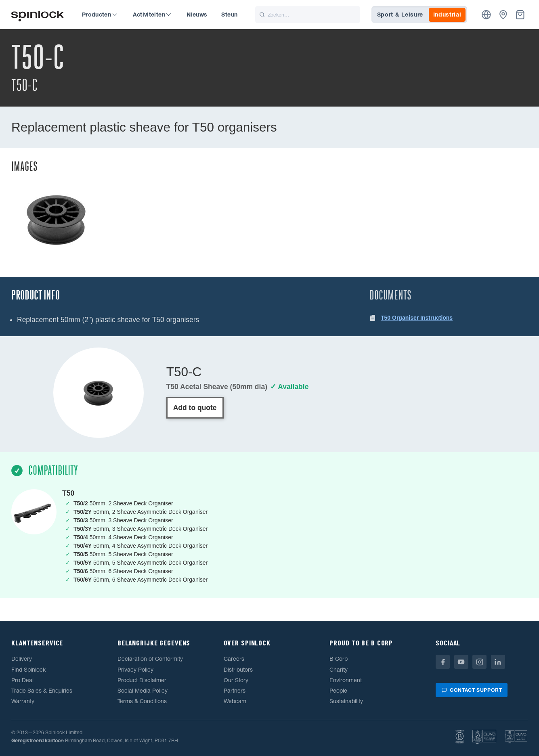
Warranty (23, 701)
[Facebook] (443, 662)
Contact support (472, 690)
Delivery (22, 659)
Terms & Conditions (142, 701)
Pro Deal (22, 680)
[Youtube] (461, 662)
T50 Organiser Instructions (417, 318)
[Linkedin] (498, 662)
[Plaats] (486, 15)
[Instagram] (479, 662)
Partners (235, 691)
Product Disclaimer (142, 680)
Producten (100, 15)
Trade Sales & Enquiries (42, 691)
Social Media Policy (143, 691)
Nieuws (197, 15)
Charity (339, 670)
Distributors (238, 670)
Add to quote (195, 408)
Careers (234, 659)
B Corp (339, 659)
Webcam (235, 701)
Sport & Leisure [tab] (400, 15)
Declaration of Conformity (150, 659)
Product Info (36, 295)
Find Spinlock (28, 670)
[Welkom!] (38, 15)
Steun (229, 15)
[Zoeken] (308, 15)
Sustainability (346, 701)
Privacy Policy (135, 670)
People (338, 691)
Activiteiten (152, 15)
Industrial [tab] (447, 15)
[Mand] (520, 15)
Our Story (236, 680)
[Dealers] (503, 15)
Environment (346, 680)
